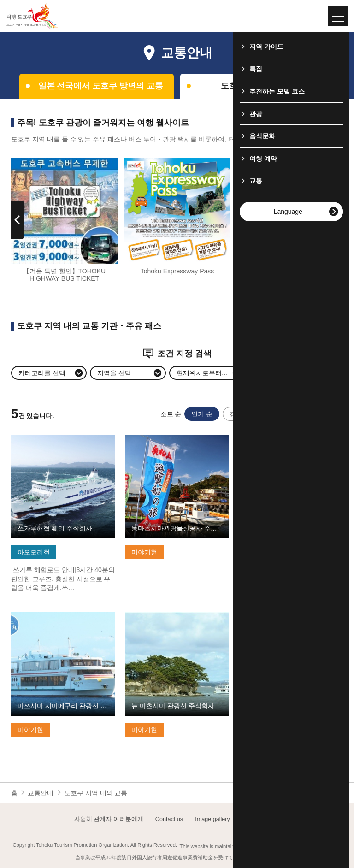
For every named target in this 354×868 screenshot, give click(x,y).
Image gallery (212, 819)
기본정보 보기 (31, 438)
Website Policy (261, 819)
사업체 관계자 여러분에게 (109, 819)
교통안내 (41, 793)
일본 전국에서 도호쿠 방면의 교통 (101, 86)
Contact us (169, 819)
